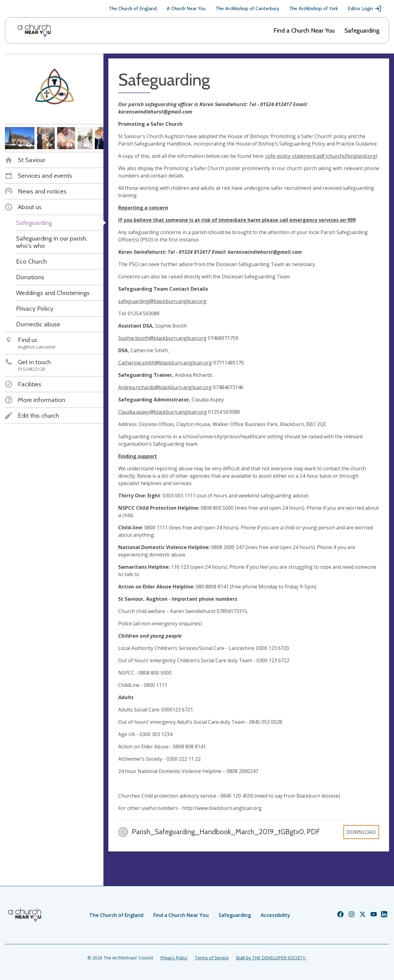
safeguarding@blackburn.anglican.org (162, 301)
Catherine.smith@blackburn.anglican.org (165, 363)
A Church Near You (186, 8)
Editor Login (365, 9)
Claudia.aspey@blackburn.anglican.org (163, 412)
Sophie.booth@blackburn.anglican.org (162, 338)
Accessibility (275, 915)
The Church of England (133, 8)
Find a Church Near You (304, 30)
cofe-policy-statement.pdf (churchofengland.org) (321, 156)
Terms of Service (212, 958)
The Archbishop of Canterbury (247, 8)
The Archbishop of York (314, 8)
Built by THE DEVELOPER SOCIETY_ (271, 958)
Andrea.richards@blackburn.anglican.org (165, 387)
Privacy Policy (174, 958)
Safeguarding (362, 30)
